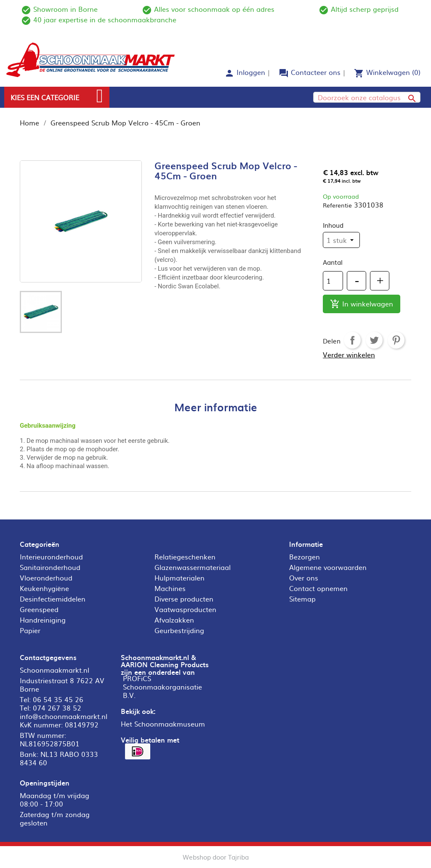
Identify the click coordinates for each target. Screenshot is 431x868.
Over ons (304, 578)
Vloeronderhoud (46, 578)
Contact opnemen (318, 588)
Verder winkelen (349, 354)
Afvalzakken (174, 620)
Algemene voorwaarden (328, 567)
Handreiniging (43, 620)
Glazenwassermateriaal (193, 567)
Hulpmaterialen (180, 578)
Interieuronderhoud (51, 556)
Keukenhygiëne (44, 588)
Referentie (337, 205)
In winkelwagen (362, 304)
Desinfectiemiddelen (53, 599)
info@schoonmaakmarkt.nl (64, 716)
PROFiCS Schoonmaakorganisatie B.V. (162, 687)
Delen (352, 340)
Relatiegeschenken (185, 556)
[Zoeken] (367, 97)
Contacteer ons (316, 72)
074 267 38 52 (57, 708)
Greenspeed (39, 609)
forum (284, 73)
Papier (30, 630)
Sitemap (302, 599)
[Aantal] (333, 281)
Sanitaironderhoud (50, 567)
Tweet (374, 340)
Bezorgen (305, 556)
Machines (170, 588)
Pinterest (396, 340)
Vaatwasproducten (185, 609)
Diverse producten (184, 599)
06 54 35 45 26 (58, 699)
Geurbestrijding (179, 630)
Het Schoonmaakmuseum (163, 724)
